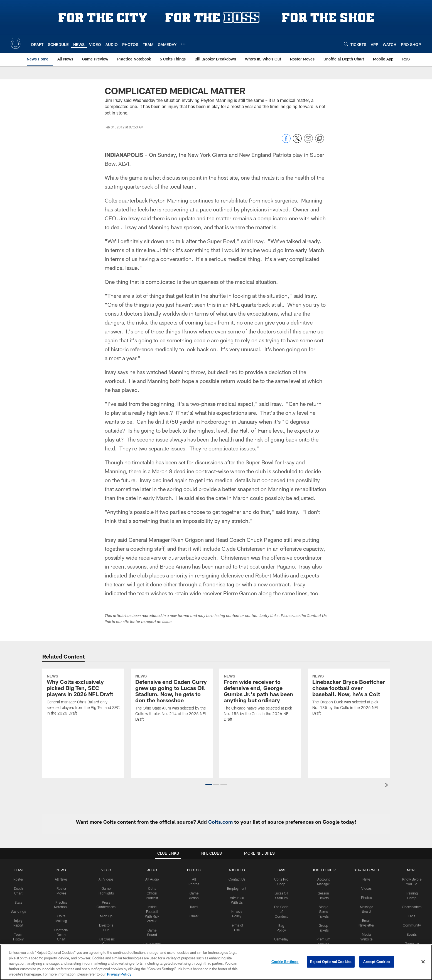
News (61, 870)
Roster (18, 879)
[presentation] (387, 786)
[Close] (423, 962)
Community (412, 925)
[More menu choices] (183, 44)
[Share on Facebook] (286, 141)
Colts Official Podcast (152, 893)
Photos (194, 870)
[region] (216, 962)
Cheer (194, 916)
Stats (18, 902)
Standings (18, 911)
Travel (194, 907)
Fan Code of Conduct (281, 911)
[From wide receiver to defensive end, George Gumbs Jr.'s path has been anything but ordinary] (260, 699)
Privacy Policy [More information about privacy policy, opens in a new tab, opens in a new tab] (119, 974)
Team (18, 870)
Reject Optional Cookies (331, 962)
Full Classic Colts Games (106, 944)
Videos (366, 888)
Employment (237, 888)
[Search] (346, 44)
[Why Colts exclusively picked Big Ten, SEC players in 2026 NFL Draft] (83, 695)
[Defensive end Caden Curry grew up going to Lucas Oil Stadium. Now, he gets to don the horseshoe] (172, 699)
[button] (209, 785)
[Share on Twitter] (297, 141)
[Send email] (308, 141)
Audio (152, 870)
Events (412, 934)
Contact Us (237, 879)
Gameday (281, 939)
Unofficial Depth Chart (61, 935)
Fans (412, 916)
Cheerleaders (412, 907)
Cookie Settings (285, 962)
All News (61, 879)
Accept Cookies (377, 962)
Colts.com (220, 822)
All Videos (106, 879)
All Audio (152, 879)
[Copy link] (320, 139)
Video (106, 870)
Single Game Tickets (323, 911)
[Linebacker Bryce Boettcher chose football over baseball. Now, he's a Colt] (349, 695)
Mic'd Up (106, 916)
